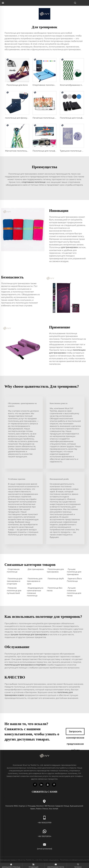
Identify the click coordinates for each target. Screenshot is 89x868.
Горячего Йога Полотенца (74, 580)
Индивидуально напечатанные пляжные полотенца (35, 592)
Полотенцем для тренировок (55, 571)
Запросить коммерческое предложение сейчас (75, 733)
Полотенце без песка (55, 589)
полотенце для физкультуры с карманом (26, 118)
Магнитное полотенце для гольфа (23, 151)
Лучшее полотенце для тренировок (74, 572)
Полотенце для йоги (17, 85)
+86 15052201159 (44, 819)
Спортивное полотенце (13, 571)
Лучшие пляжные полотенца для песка (74, 592)
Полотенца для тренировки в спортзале (15, 581)
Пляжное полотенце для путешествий (14, 590)
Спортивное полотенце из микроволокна (54, 85)
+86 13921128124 (44, 833)
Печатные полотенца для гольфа (49, 118)
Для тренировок (36, 569)
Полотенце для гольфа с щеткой (49, 151)
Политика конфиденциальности (74, 860)
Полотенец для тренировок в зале (35, 581)
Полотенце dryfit (56, 579)
